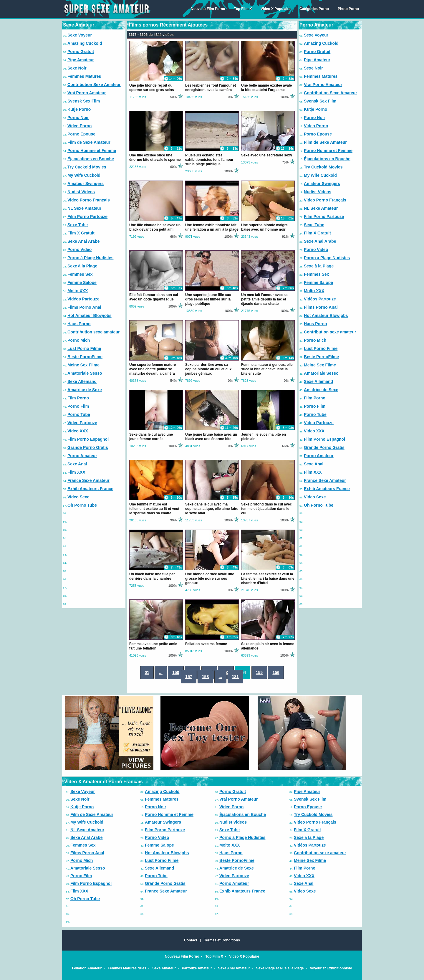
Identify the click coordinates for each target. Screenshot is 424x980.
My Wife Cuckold (84, 175)
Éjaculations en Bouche (91, 159)
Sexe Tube (78, 225)
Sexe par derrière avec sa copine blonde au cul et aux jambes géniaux (208, 369)
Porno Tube (79, 414)
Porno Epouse (81, 134)
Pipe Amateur (81, 60)
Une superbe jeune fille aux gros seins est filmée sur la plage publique (208, 299)
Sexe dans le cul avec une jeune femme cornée (151, 437)
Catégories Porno (314, 9)
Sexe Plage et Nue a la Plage (280, 968)
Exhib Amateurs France (90, 489)
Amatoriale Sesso (85, 373)
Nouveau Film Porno (208, 9)
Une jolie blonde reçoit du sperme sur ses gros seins (151, 88)
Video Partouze (82, 423)
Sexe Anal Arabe (83, 241)
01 (147, 672)
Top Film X (243, 9)
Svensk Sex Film (84, 101)
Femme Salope (82, 282)
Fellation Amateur (87, 968)
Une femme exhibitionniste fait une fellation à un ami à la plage (212, 227)
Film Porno (78, 398)
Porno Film (78, 406)
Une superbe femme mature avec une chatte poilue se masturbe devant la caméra (153, 369)
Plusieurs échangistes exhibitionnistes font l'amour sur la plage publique (209, 160)
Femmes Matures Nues (127, 968)
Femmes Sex (80, 274)
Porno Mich (79, 340)
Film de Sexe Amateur (89, 142)
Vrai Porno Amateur (87, 93)
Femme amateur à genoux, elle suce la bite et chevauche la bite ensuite (267, 369)
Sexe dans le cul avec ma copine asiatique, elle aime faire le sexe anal (212, 509)
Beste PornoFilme (85, 357)
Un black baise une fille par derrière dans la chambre (152, 576)
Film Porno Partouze (87, 217)
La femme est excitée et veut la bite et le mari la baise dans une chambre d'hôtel (268, 579)
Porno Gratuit (81, 52)
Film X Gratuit (81, 233)
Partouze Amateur (197, 968)
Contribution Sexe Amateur (94, 85)
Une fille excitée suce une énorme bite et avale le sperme (155, 157)
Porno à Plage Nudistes (90, 258)
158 (205, 677)
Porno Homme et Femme (92, 151)
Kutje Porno (79, 109)
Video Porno (79, 126)
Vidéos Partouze (83, 299)
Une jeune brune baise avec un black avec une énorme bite (211, 437)
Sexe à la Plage (82, 266)
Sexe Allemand (82, 381)
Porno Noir (78, 118)
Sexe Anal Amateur (234, 968)
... (161, 672)
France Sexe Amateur (88, 480)
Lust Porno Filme (84, 348)
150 (176, 672)
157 (189, 677)
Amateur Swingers (86, 184)
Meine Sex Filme (83, 365)
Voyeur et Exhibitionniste (331, 968)
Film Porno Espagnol (88, 439)
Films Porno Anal (84, 307)
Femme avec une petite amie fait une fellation (153, 646)
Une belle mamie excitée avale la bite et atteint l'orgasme (266, 88)
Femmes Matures (84, 76)
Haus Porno (79, 324)
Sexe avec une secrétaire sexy (267, 155)
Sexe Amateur (164, 968)
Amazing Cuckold (85, 43)
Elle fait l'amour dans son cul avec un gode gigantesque (154, 297)
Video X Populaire (276, 9)
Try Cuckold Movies (87, 167)
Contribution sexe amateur (93, 332)
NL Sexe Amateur (84, 208)
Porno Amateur (82, 456)
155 (259, 672)
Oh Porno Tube (82, 505)
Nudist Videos (81, 192)
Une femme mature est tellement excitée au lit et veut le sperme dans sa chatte (154, 509)
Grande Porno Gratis (88, 447)
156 (276, 672)
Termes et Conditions (222, 940)
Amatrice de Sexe (85, 390)
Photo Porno (348, 9)
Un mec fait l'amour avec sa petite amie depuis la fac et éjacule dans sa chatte (264, 299)
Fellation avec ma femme (206, 644)
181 (235, 677)
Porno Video (79, 249)
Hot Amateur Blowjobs (90, 315)
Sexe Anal (77, 464)
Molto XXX (78, 291)
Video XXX (78, 431)
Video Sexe (78, 497)
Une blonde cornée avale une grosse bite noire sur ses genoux (210, 579)
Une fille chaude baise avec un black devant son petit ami (155, 227)
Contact (191, 940)
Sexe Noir (77, 68)
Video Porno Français (89, 200)
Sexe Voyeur (80, 35)
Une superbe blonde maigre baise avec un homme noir (264, 227)
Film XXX (76, 472)
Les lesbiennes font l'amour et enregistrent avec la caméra (211, 88)
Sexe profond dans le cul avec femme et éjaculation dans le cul (266, 509)
